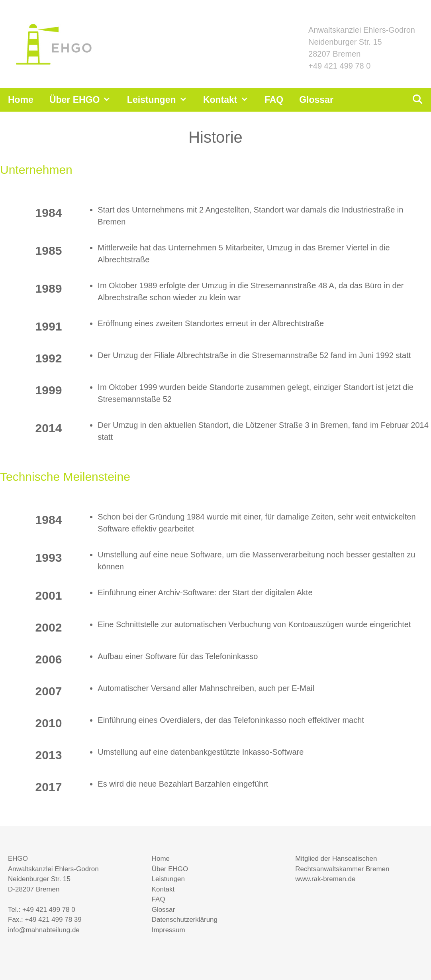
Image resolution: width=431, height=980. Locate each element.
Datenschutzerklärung (185, 920)
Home (21, 100)
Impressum (168, 930)
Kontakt (230, 100)
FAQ (274, 100)
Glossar (316, 100)
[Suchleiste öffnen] (417, 100)
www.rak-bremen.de (325, 879)
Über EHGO (84, 100)
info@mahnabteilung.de (44, 930)
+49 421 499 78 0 (339, 66)
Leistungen (161, 100)
